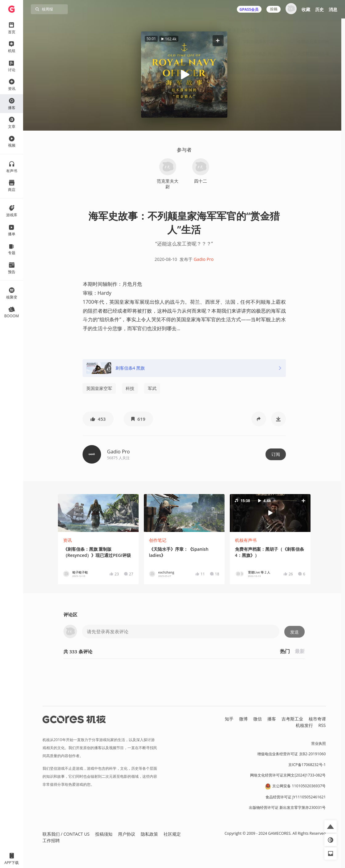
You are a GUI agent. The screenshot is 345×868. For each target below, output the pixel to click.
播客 (272, 719)
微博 (243, 719)
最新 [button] (300, 651)
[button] (218, 41)
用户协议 (127, 834)
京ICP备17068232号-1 (307, 765)
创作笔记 (158, 540)
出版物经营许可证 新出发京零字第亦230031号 (287, 807)
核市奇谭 (317, 719)
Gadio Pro (204, 259)
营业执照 (319, 743)
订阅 (276, 454)
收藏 (306, 9)
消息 (333, 9)
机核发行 (304, 725)
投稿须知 (104, 834)
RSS (322, 725)
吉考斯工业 (292, 719)
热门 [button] (285, 651)
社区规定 (172, 834)
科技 (130, 388)
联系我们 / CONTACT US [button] (66, 834)
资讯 (67, 540)
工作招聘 (51, 840)
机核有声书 (246, 540)
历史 (319, 9)
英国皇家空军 (99, 388)
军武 (152, 388)
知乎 (229, 719)
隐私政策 (149, 834)
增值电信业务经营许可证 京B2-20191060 (291, 754)
